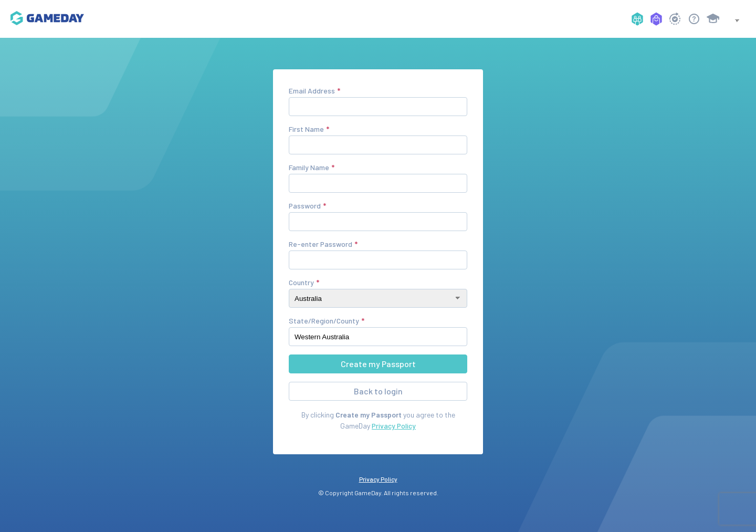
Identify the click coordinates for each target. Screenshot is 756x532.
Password (305, 206)
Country (301, 282)
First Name (306, 129)
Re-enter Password (321, 244)
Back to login (378, 391)
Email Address (312, 91)
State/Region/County (324, 321)
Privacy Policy (394, 426)
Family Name (309, 167)
